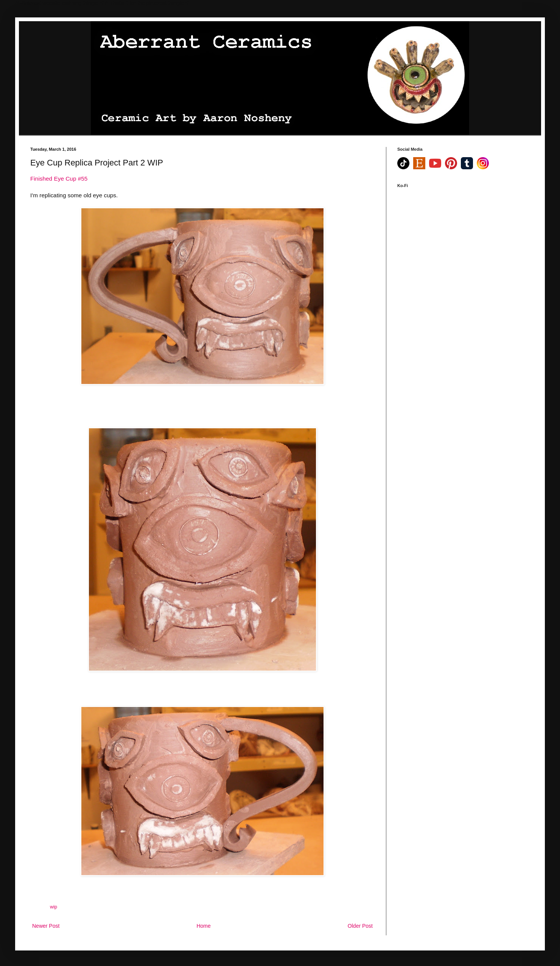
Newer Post (46, 926)
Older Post (360, 926)
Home (203, 926)
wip (54, 907)
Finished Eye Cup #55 (59, 179)
